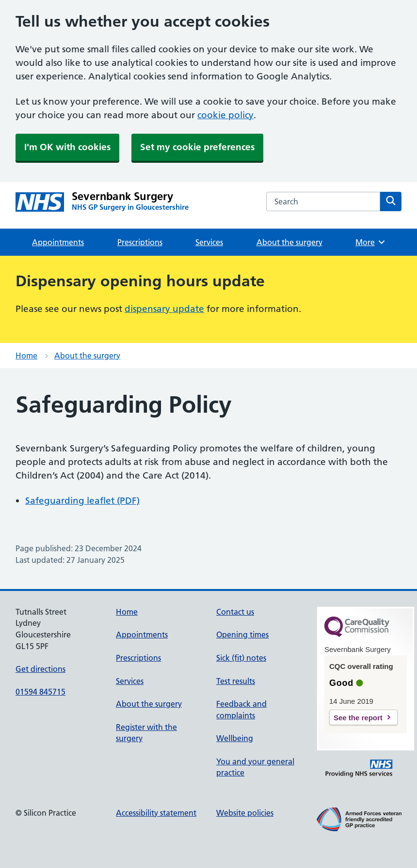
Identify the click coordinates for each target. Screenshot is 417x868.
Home (26, 356)
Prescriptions (140, 242)
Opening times (242, 635)
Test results (236, 681)
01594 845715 (40, 692)
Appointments (58, 242)
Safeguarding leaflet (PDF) (82, 501)
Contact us (235, 612)
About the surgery (289, 242)
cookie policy (225, 115)
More (371, 242)
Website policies (245, 813)
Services (209, 242)
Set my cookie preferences (197, 147)
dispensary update (164, 309)
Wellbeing (235, 738)
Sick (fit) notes (241, 658)
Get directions (40, 669)
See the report (358, 718)
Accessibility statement (156, 813)
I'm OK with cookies (67, 147)
